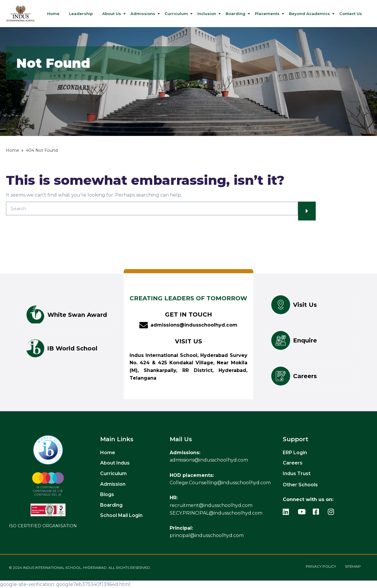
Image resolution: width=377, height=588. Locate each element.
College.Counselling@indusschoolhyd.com (220, 483)
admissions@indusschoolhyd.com (194, 325)
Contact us (351, 14)
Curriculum (176, 14)
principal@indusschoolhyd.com (207, 535)
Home (53, 14)
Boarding (235, 14)
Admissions (143, 14)
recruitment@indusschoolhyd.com (211, 505)
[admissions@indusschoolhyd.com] (144, 325)
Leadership (81, 14)
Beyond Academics (309, 14)
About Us (112, 14)
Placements (267, 14)
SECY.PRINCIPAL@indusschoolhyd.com (216, 513)
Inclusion (207, 14)
